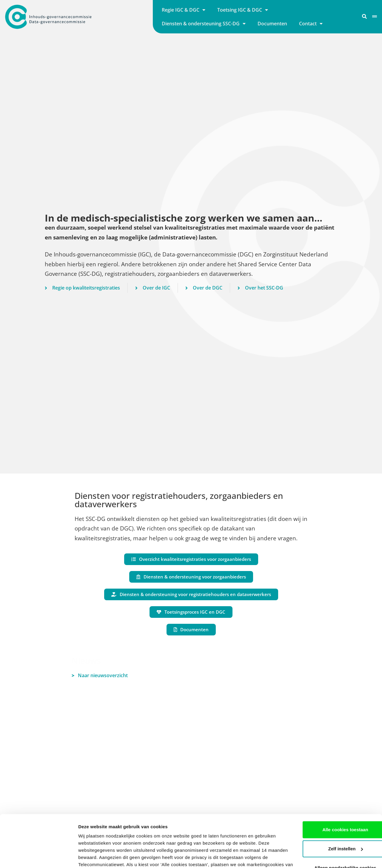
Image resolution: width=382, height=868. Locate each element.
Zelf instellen (332, 803)
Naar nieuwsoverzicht (100, 675)
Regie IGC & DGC (184, 10)
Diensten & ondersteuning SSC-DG (204, 24)
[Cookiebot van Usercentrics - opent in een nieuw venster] (39, 856)
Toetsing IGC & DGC (243, 10)
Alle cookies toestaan (332, 784)
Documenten (272, 24)
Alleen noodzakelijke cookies (332, 822)
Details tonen (92, 856)
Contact (311, 24)
